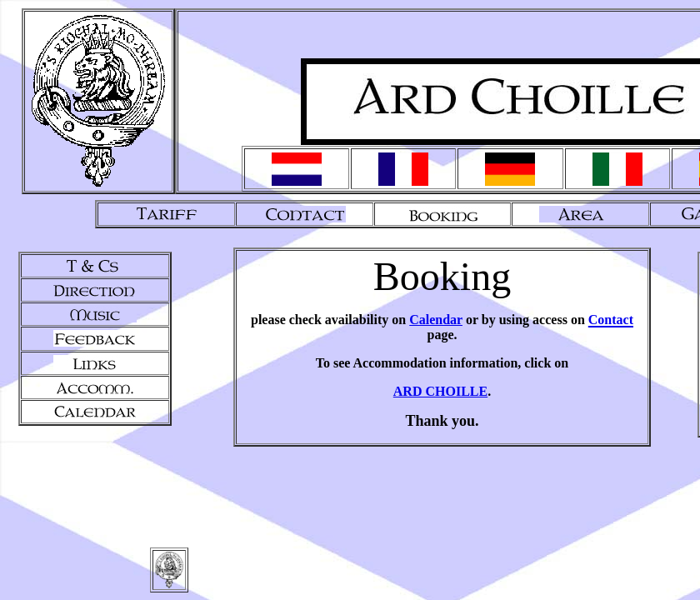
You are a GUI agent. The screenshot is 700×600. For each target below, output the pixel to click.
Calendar (436, 320)
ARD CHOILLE (440, 391)
